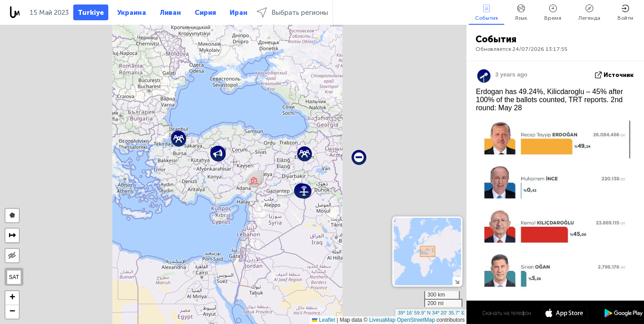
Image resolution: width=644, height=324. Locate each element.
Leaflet (323, 320)
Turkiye (91, 13)
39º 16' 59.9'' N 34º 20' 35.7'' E (431, 313)
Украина (132, 13)
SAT (14, 277)
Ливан (170, 13)
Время (553, 13)
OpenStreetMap (416, 320)
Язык (521, 13)
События (486, 13)
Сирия (205, 13)
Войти (625, 13)
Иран (239, 13)
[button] (304, 191)
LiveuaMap (382, 320)
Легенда (589, 13)
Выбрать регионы (292, 12)
